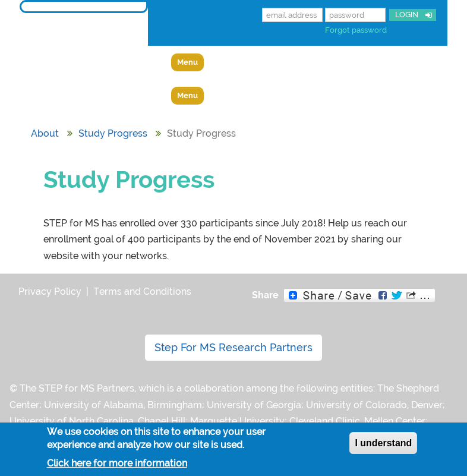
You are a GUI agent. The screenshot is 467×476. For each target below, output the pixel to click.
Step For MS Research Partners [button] (233, 347)
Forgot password (356, 30)
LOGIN (406, 15)
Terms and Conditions (142, 291)
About (45, 133)
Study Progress (113, 133)
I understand (383, 443)
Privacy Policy (50, 291)
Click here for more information (117, 463)
